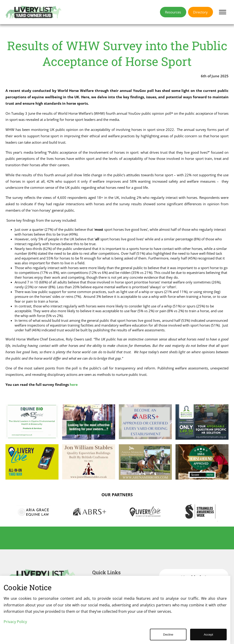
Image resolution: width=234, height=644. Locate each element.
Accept (209, 635)
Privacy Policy (15, 622)
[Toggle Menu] (223, 12)
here (74, 385)
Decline (168, 635)
